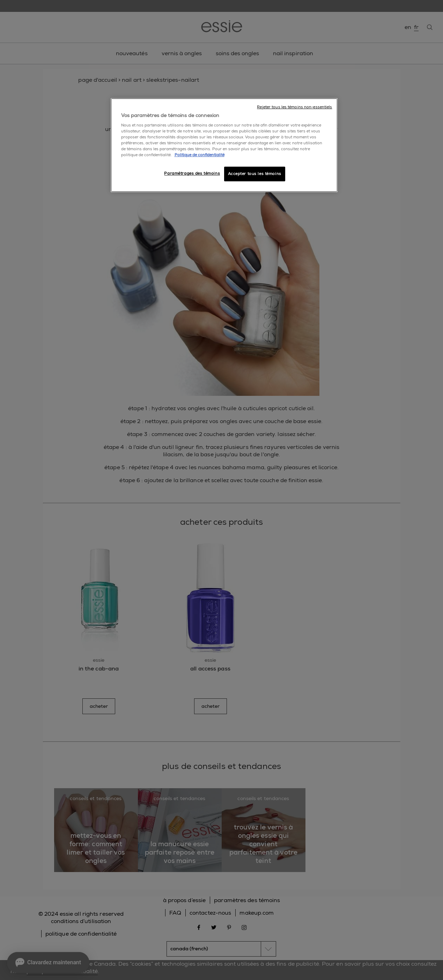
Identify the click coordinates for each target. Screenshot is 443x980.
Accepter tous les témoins (255, 174)
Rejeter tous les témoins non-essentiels (294, 107)
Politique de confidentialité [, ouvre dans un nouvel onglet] (200, 155)
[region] (224, 145)
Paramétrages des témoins (192, 173)
